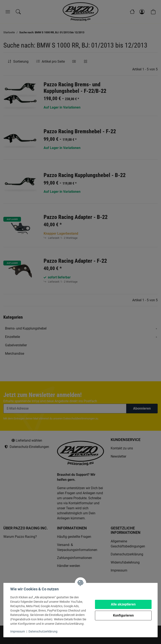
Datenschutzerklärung (43, 631)
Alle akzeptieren (123, 604)
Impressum (18, 631)
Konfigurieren (123, 615)
